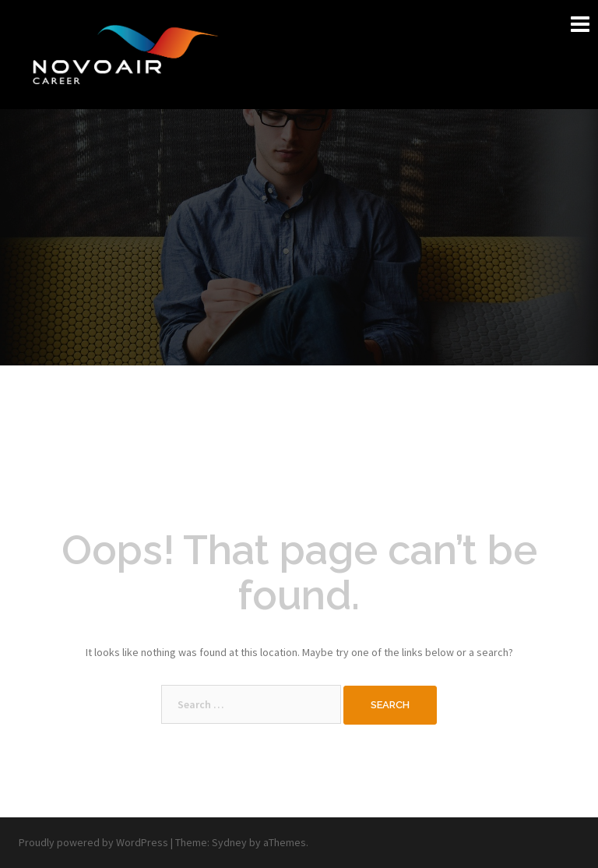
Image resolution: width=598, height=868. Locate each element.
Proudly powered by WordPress (93, 842)
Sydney (229, 842)
